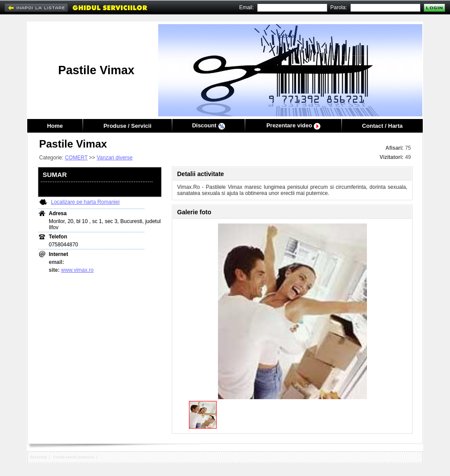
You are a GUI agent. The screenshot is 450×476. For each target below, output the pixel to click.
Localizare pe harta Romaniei (85, 202)
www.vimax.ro (77, 270)
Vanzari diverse (115, 158)
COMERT (76, 158)
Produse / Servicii (127, 126)
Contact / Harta (382, 126)
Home (55, 126)
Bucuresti (39, 457)
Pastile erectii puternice (74, 457)
